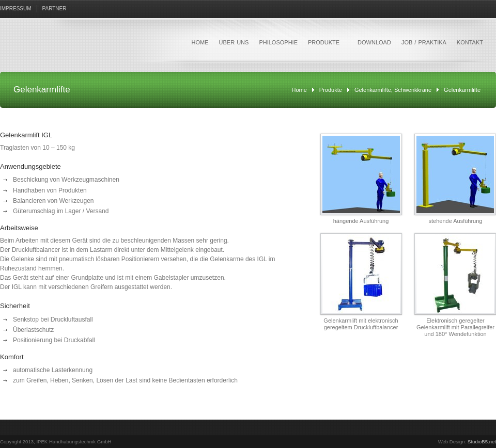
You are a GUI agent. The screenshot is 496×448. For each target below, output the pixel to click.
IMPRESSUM (16, 9)
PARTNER (55, 9)
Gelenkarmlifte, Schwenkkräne (393, 90)
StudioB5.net (482, 442)
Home (299, 90)
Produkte (331, 90)
